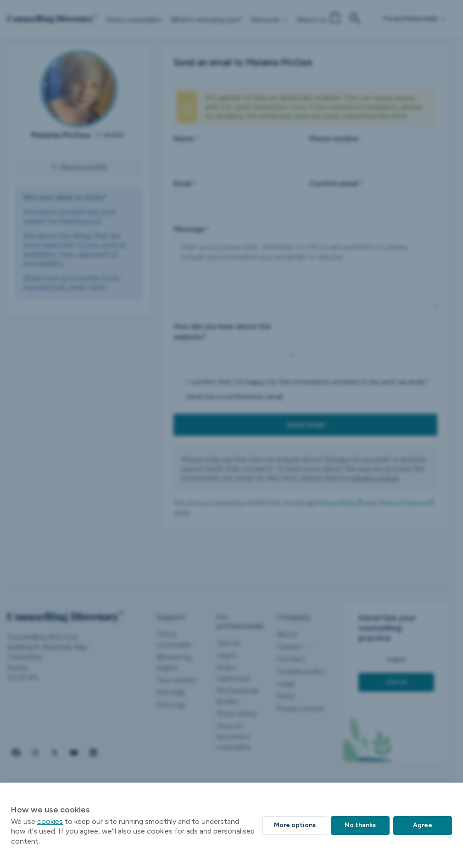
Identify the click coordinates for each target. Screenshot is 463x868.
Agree (423, 825)
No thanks (360, 825)
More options (295, 825)
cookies (50, 821)
